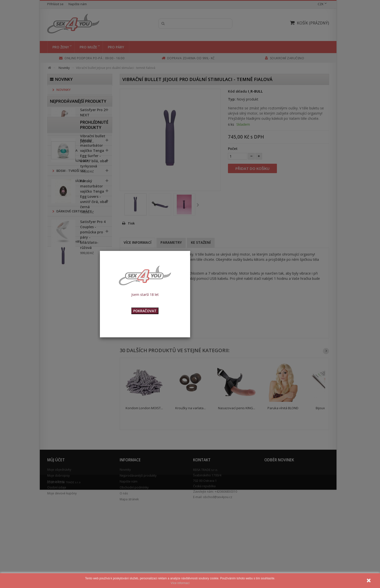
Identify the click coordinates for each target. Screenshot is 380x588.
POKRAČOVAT (145, 311)
